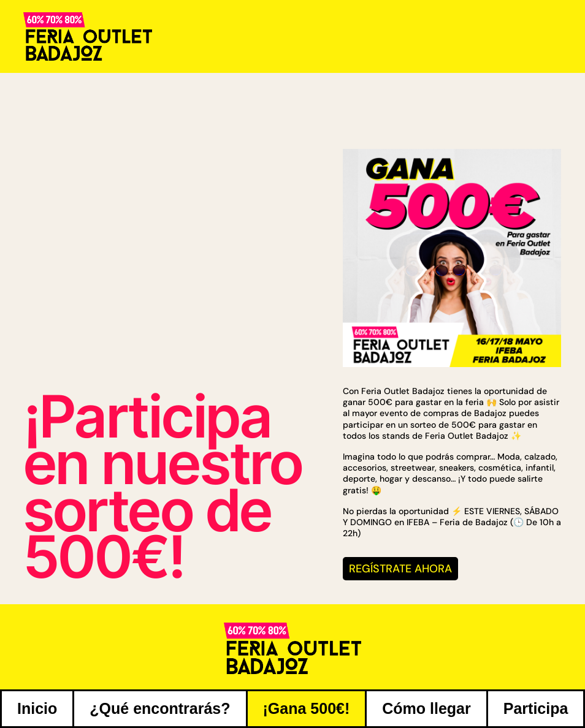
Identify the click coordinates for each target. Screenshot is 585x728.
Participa (536, 708)
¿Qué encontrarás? (160, 708)
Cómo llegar (426, 708)
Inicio (37, 708)
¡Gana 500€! (307, 708)
